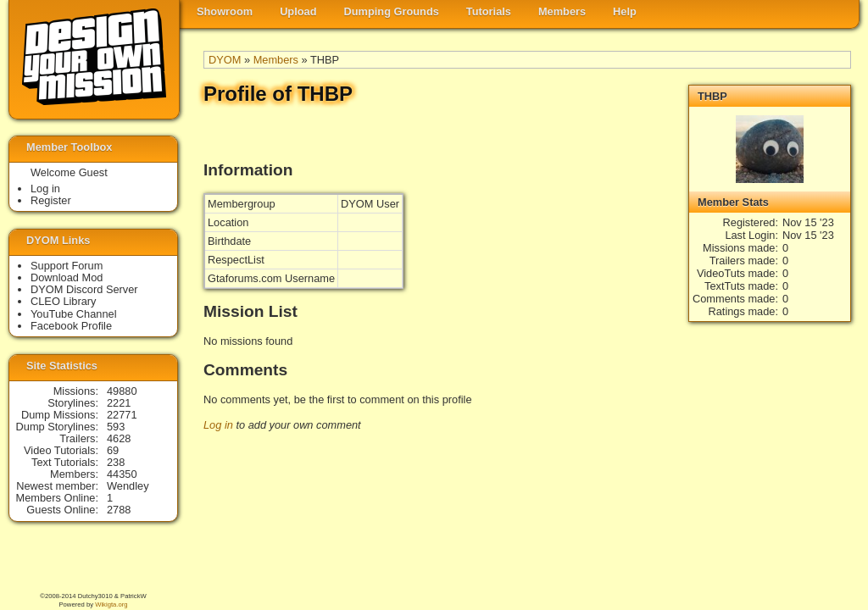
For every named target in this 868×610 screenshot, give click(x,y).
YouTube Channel (74, 314)
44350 (122, 474)
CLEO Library (64, 301)
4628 (119, 438)
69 (113, 450)
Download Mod (67, 277)
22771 (122, 415)
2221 (119, 403)
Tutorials (489, 11)
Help (625, 11)
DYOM (225, 60)
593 (116, 427)
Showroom (225, 11)
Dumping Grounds (392, 11)
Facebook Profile (71, 326)
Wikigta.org (111, 604)
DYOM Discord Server (84, 289)
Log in (218, 425)
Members (562, 11)
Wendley (128, 486)
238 (116, 462)
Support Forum (67, 266)
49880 (122, 391)
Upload (298, 11)
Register (51, 200)
